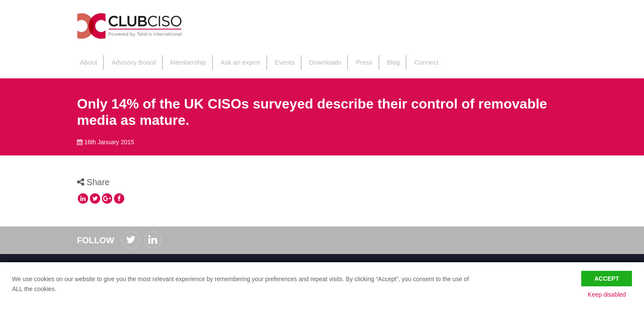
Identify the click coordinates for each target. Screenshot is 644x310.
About (85, 60)
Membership (182, 60)
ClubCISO (140, 28)
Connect (414, 60)
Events (276, 60)
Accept (607, 276)
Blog (382, 60)
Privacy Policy (142, 260)
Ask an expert (233, 60)
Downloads (316, 60)
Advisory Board (129, 60)
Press (354, 60)
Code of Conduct (99, 260)
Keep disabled (613, 294)
